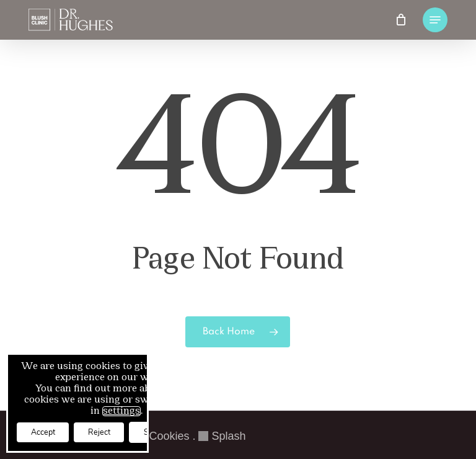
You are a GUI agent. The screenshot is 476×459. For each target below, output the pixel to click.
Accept (49, 431)
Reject (117, 431)
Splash (222, 436)
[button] (435, 20)
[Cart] (401, 20)
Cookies (169, 436)
